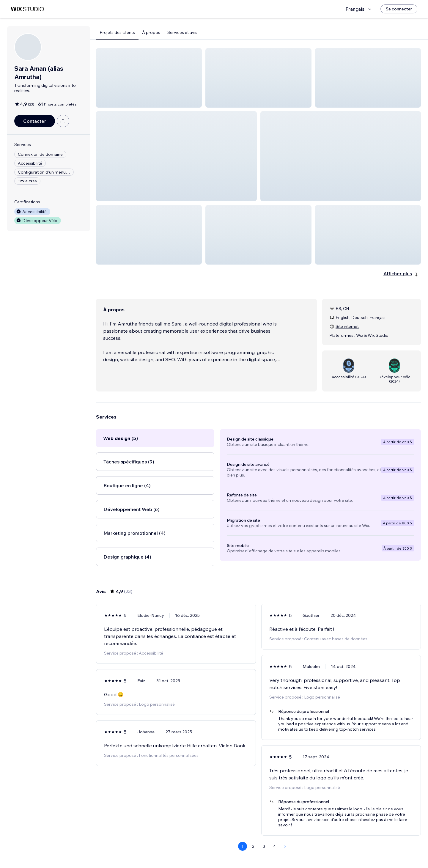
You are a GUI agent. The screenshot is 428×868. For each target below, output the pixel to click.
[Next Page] (285, 846)
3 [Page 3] (264, 846)
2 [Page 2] (253, 846)
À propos (151, 32)
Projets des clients (117, 32)
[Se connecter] (399, 9)
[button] (149, 78)
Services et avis (182, 32)
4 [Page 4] (274, 846)
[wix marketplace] (27, 9)
